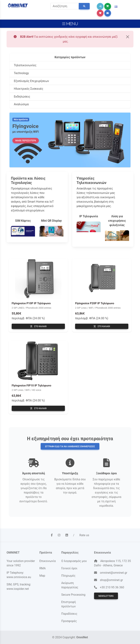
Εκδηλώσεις (22, 97)
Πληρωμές (68, 576)
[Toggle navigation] (70, 24)
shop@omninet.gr (111, 580)
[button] (116, 7)
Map (42, 576)
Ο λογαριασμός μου (74, 561)
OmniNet (82, 637)
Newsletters (106, 596)
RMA (42, 568)
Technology (21, 73)
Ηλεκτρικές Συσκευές (29, 89)
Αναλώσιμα (21, 104)
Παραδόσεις (69, 614)
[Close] (128, 37)
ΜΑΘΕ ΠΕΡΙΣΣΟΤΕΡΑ (26, 141)
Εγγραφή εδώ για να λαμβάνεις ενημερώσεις (70, 446)
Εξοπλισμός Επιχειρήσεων (31, 81)
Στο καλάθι (38, 327)
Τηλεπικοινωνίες (25, 65)
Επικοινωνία (48, 561)
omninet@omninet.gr (114, 573)
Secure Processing (73, 595)
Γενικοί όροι (69, 568)
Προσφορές (69, 621)
